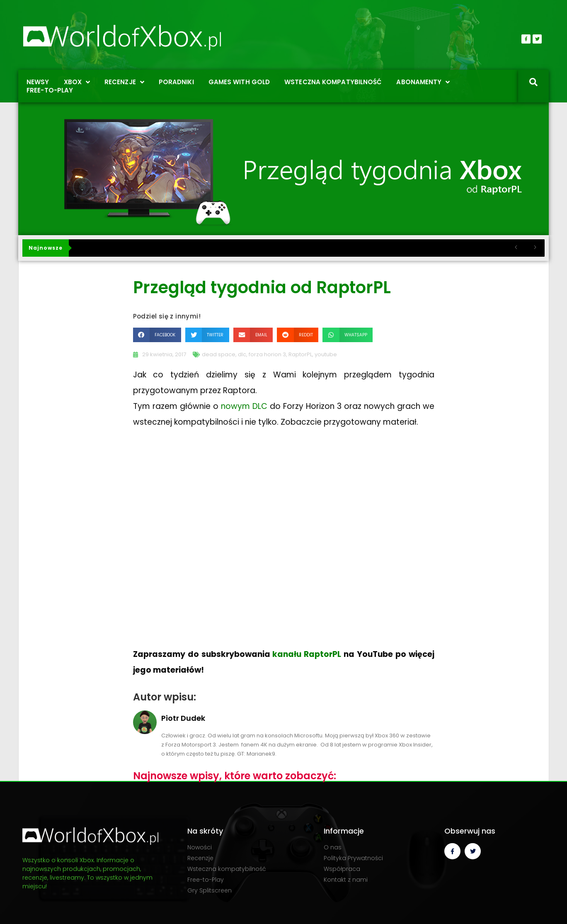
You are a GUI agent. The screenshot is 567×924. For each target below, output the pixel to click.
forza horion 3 (267, 354)
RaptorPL (300, 354)
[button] (157, 335)
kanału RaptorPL (307, 654)
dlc (242, 354)
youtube (326, 354)
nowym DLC (244, 406)
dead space (219, 354)
